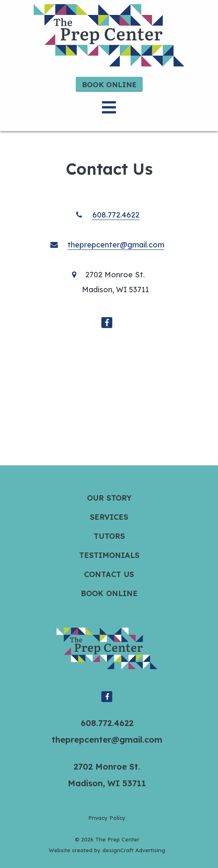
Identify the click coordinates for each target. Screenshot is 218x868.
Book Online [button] (109, 84)
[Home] (109, 35)
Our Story (109, 498)
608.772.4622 (116, 215)
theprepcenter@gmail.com (116, 245)
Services (109, 517)
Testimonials (109, 555)
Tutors (109, 536)
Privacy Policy (107, 818)
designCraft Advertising (134, 850)
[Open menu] (109, 107)
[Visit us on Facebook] (107, 320)
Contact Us (109, 574)
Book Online (109, 593)
